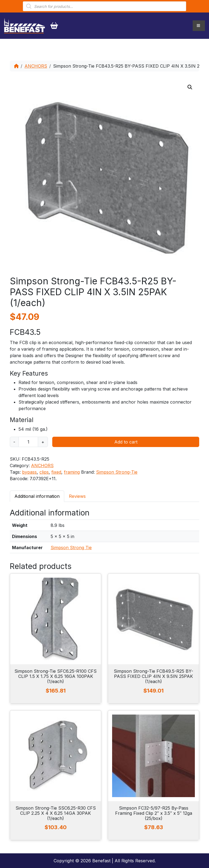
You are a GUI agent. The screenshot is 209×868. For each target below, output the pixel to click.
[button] (190, 87)
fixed (56, 472)
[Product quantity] (28, 442)
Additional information (37, 496)
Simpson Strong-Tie (117, 472)
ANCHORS (36, 66)
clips (44, 472)
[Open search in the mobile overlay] (104, 6)
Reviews (77, 496)
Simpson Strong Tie (71, 548)
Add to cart (126, 442)
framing (72, 472)
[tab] (37, 496)
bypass (29, 472)
